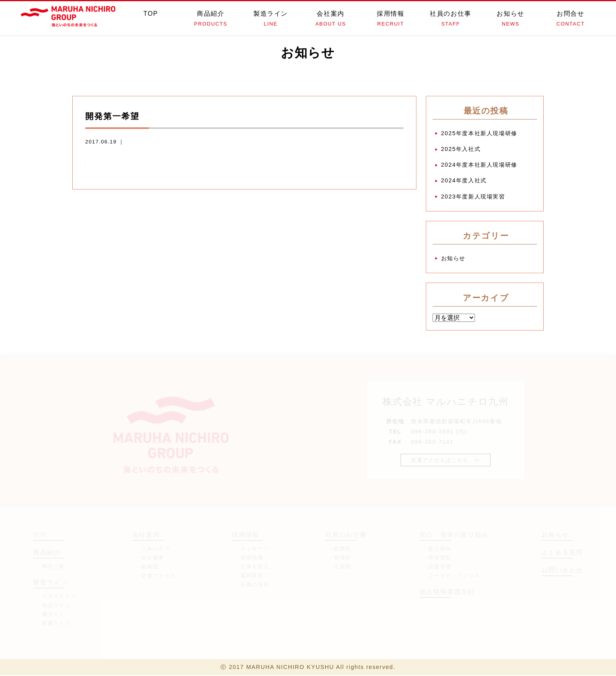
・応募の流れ (252, 585)
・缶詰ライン (53, 605)
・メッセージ (252, 549)
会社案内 (331, 19)
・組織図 (147, 567)
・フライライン (56, 596)
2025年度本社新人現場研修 (479, 133)
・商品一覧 (50, 567)
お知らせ (511, 19)
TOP (151, 19)
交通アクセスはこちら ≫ (445, 460)
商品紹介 (211, 19)
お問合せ (571, 19)
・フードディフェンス (451, 576)
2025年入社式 (461, 149)
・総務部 (340, 549)
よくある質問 (562, 553)
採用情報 (391, 19)
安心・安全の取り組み (454, 535)
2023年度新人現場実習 (473, 197)
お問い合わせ (562, 570)
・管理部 (340, 558)
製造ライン (271, 19)
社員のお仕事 (451, 19)
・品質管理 (437, 567)
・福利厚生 (249, 576)
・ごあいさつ (153, 549)
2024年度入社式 (464, 181)
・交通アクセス (156, 576)
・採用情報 (249, 558)
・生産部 (340, 567)
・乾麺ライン (53, 624)
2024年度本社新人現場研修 (479, 165)
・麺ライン (50, 614)
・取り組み (437, 549)
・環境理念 (437, 558)
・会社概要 (150, 558)
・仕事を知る (252, 567)
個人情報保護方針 (447, 592)
